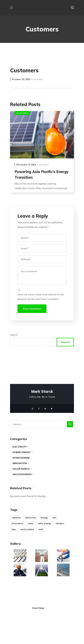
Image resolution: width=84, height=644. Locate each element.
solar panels (22, 113)
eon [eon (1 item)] (54, 518)
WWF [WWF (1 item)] (41, 529)
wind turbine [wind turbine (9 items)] (27, 529)
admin (40, 79)
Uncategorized (23, 474)
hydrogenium (22, 458)
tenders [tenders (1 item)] (60, 523)
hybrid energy (23, 452)
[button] (72, 8)
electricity (21, 447)
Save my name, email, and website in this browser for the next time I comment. (41, 297)
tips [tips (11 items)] (14, 529)
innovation (21, 463)
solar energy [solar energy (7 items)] (45, 523)
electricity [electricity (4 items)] (31, 518)
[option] (42, 154)
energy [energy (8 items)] (44, 518)
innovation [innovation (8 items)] (17, 523)
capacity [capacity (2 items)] (16, 518)
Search (14, 335)
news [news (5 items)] (31, 523)
